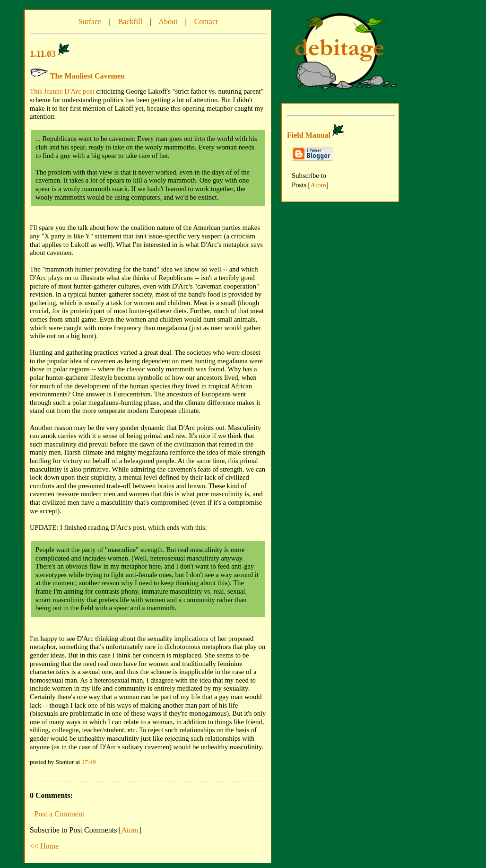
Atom (130, 830)
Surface (90, 22)
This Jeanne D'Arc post (62, 91)
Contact (206, 22)
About (168, 22)
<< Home (44, 846)
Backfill (130, 22)
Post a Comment (60, 814)
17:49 (89, 762)
